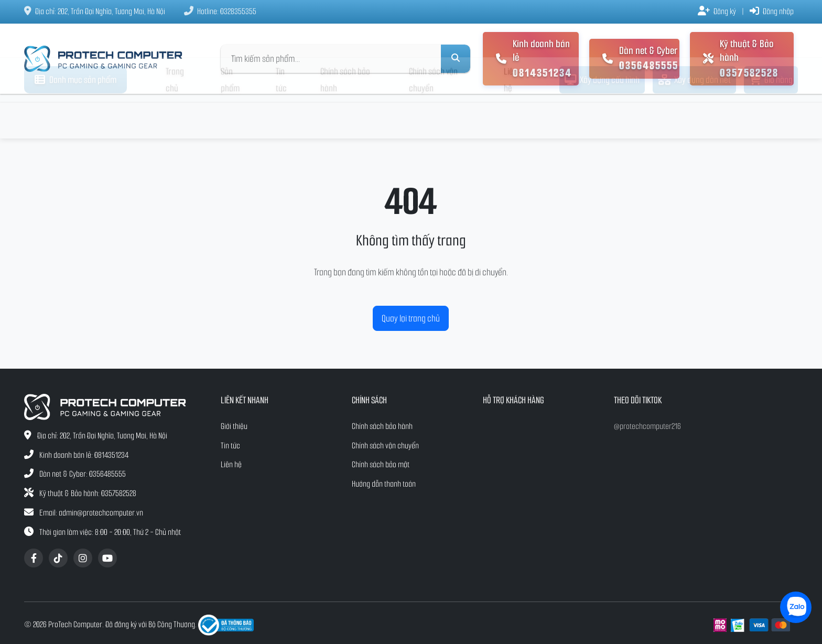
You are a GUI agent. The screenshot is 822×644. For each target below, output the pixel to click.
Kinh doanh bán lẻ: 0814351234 (84, 455)
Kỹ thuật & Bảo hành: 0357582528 (88, 493)
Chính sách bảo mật (381, 464)
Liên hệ (511, 116)
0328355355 (238, 11)
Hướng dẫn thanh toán (384, 484)
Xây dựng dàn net (694, 116)
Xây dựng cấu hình (602, 116)
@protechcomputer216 (647, 426)
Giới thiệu (234, 426)
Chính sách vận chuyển (433, 116)
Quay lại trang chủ (411, 318)
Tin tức (281, 116)
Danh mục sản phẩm (75, 116)
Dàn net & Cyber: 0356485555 (83, 474)
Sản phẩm (230, 116)
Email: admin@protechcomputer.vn (91, 513)
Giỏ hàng (771, 116)
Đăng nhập (772, 11)
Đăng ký (717, 11)
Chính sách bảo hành (345, 116)
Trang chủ (175, 116)
